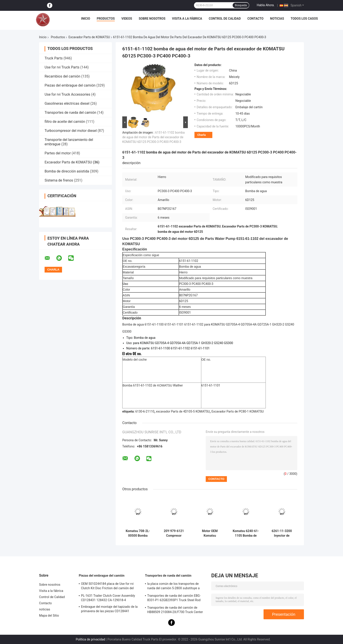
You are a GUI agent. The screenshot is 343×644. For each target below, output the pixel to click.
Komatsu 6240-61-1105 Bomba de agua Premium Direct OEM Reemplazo (246, 533)
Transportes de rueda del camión (70, 113)
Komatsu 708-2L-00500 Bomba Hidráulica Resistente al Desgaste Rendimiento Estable (138, 533)
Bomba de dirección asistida (67, 171)
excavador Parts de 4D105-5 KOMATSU (183, 411)
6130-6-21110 (145, 411)
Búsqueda (241, 5)
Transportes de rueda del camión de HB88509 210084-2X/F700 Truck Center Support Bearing (175, 610)
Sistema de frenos (59, 180)
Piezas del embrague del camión (70, 85)
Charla (202, 135)
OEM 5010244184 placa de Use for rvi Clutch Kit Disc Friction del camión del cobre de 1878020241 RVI (107, 587)
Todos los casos (304, 19)
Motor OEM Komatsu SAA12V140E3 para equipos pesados (210, 533)
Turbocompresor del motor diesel (71, 131)
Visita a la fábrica (187, 19)
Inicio (86, 19)
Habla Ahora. (266, 5)
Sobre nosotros (152, 19)
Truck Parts (54, 58)
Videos (127, 19)
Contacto (255, 19)
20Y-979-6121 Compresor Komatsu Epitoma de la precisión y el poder (174, 533)
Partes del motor (58, 153)
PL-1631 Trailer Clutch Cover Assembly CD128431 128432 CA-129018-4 (108, 598)
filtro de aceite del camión (65, 122)
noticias (277, 19)
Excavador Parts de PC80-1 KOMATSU (238, 411)
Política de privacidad (90, 639)
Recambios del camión (62, 76)
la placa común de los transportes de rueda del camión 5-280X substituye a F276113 (173, 587)
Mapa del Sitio (49, 616)
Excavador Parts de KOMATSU (89, 37)
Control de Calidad (225, 19)
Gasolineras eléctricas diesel (67, 103)
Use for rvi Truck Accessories (67, 94)
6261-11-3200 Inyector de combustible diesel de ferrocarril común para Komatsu (282, 533)
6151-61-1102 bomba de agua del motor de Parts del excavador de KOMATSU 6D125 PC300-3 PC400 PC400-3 (154, 137)
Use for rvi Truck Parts (62, 67)
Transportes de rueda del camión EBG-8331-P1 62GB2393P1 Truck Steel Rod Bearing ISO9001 (174, 599)
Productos (106, 19)
